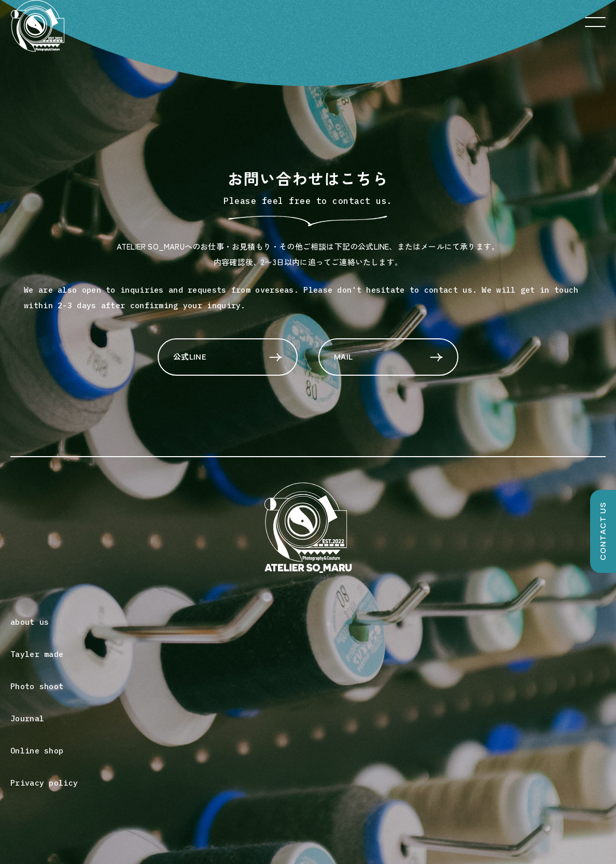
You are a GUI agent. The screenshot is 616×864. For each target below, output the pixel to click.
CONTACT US (603, 532)
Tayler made (37, 654)
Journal (27, 718)
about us (30, 622)
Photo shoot (37, 686)
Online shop (37, 751)
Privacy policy (44, 783)
